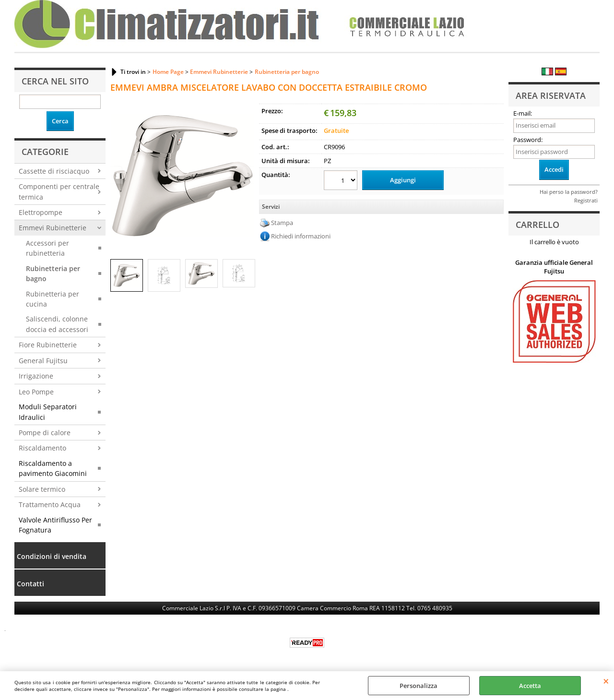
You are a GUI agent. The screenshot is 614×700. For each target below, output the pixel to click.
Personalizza (419, 686)
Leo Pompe (36, 392)
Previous (117, 175)
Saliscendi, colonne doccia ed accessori (57, 324)
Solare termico (42, 489)
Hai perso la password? (569, 192)
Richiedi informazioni (301, 236)
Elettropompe (41, 212)
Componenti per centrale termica (59, 191)
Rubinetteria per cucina (53, 299)
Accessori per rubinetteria (47, 248)
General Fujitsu (43, 361)
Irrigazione (36, 376)
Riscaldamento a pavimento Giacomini (53, 468)
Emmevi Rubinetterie (53, 228)
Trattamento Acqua (50, 504)
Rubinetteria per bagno (53, 273)
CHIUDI (606, 681)
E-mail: (523, 113)
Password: (528, 140)
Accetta (530, 686)
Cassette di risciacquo (54, 171)
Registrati (586, 200)
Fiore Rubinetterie (48, 345)
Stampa (282, 223)
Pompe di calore (45, 433)
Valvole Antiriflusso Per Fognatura (55, 525)
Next (248, 175)
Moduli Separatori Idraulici (48, 412)
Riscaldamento (42, 448)
